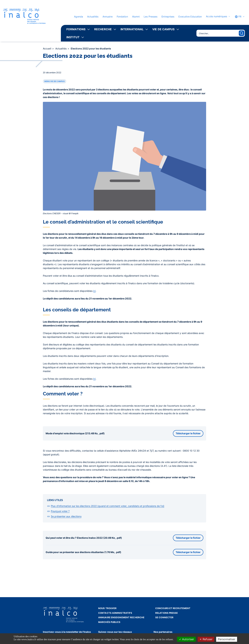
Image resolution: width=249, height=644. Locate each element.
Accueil (47, 48)
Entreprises (168, 17)
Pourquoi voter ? (60, 511)
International (132, 29)
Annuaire (108, 17)
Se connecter (164, 617)
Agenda (79, 17)
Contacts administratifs (115, 613)
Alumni (136, 17)
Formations (76, 29)
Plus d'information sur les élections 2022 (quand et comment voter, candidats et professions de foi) (108, 506)
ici (94, 291)
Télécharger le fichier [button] (188, 433)
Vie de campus (163, 29)
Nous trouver (107, 608)
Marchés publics (109, 622)
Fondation (122, 17)
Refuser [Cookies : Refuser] (206, 639)
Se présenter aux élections (66, 516)
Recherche (103, 29)
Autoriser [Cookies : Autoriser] (186, 639)
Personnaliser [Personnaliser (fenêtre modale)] (227, 639)
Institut (73, 37)
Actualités (93, 17)
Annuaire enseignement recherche (121, 617)
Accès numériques (216, 16)
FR (238, 17)
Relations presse (167, 613)
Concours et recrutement (173, 608)
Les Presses (151, 17)
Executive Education (190, 17)
